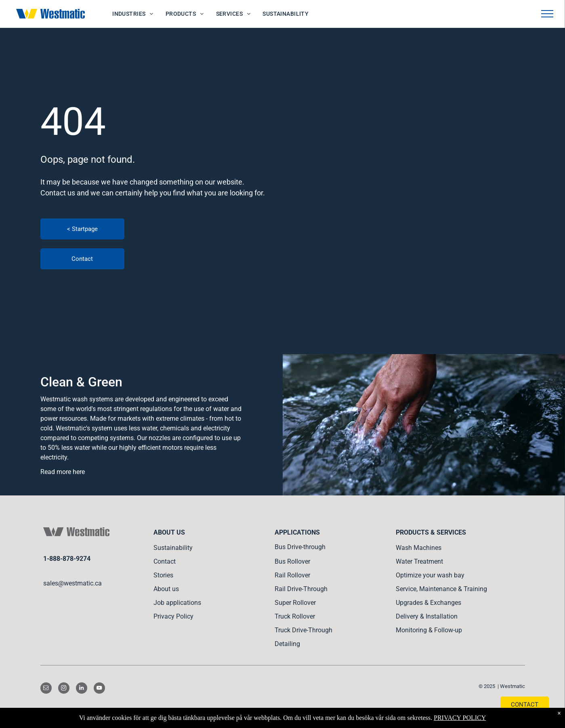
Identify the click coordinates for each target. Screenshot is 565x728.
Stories (163, 575)
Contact (165, 561)
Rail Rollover (292, 575)
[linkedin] (82, 689)
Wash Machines (419, 548)
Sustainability (173, 548)
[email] (46, 689)
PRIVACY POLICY (460, 718)
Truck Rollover (295, 616)
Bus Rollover (292, 561)
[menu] (547, 14)
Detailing (287, 644)
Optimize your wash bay (430, 575)
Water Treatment (419, 561)
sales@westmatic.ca (72, 583)
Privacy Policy (173, 616)
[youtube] (99, 689)
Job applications (177, 603)
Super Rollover (295, 603)
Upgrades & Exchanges (428, 603)
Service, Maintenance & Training (441, 589)
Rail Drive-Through (301, 589)
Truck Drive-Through (304, 630)
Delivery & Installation (427, 616)
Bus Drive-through (300, 547)
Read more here (63, 472)
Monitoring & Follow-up (429, 630)
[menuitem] (133, 14)
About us (166, 589)
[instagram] (64, 689)
